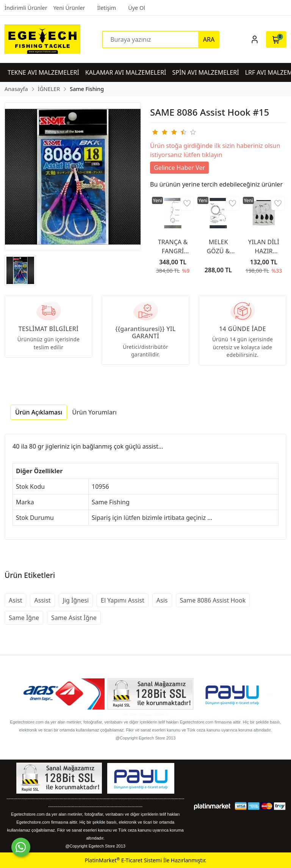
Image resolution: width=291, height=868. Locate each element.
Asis (162, 600)
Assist (42, 600)
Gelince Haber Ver (179, 168)
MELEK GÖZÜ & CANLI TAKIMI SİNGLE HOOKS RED (218, 247)
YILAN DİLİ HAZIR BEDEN (264, 247)
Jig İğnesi (76, 600)
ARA (209, 39)
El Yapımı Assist (123, 600)
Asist (15, 600)
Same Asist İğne (74, 618)
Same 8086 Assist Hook (213, 600)
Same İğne (24, 618)
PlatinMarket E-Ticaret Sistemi (123, 860)
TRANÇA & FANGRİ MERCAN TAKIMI (173, 247)
